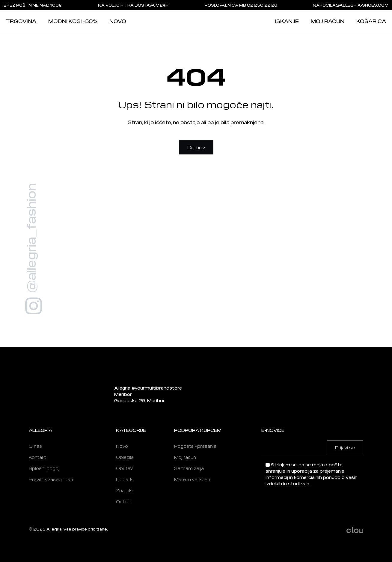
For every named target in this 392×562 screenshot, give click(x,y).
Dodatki (125, 479)
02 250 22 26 (262, 5)
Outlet (123, 501)
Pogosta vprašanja (195, 446)
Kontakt (37, 457)
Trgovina (21, 21)
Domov (196, 147)
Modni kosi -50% (73, 21)
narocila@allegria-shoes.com (351, 5)
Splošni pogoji (45, 468)
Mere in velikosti (192, 479)
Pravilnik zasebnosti (51, 479)
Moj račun (328, 21)
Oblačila (125, 457)
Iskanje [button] (287, 21)
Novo (118, 21)
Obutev (124, 468)
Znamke (125, 490)
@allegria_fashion (30, 238)
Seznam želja (189, 468)
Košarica (371, 21)
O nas (35, 446)
